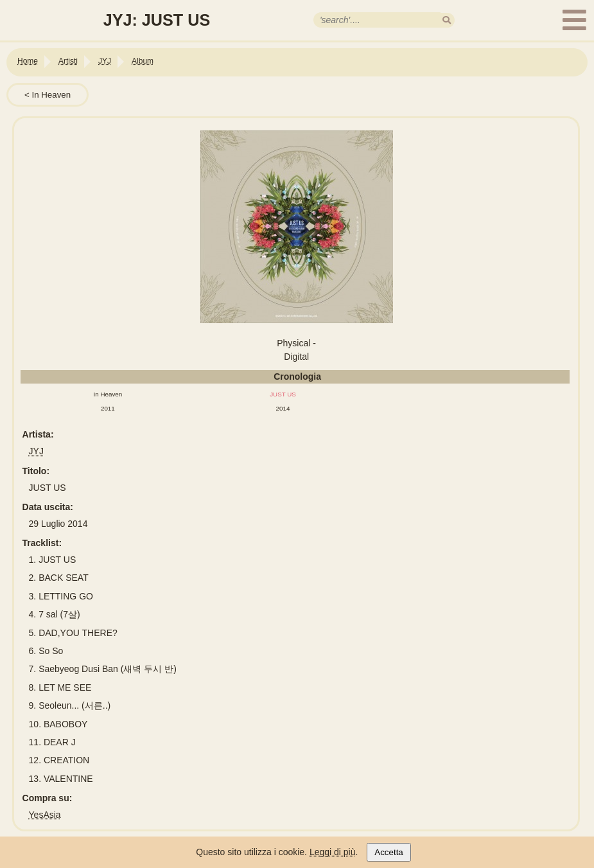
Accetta (389, 852)
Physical (293, 343)
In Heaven (51, 95)
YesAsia (45, 815)
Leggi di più (333, 852)
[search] (447, 20)
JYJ (36, 451)
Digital (296, 357)
